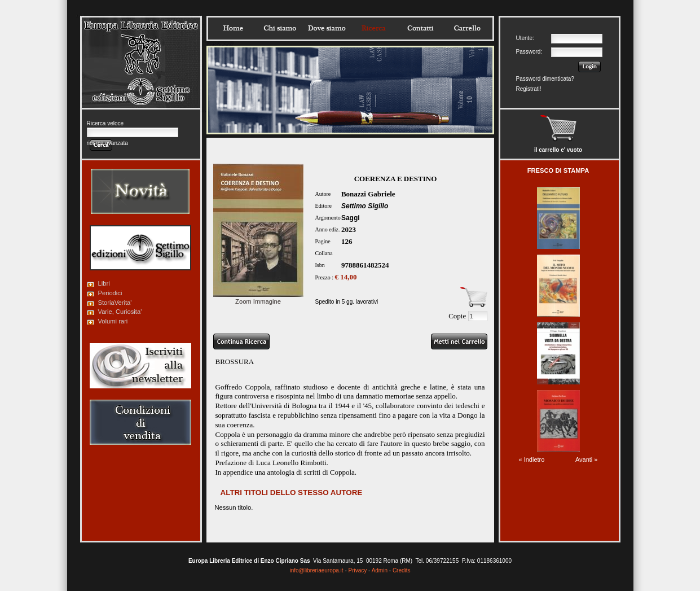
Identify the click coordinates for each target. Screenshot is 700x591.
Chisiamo (280, 28)
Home (233, 28)
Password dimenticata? (545, 79)
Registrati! (529, 89)
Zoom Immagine (258, 298)
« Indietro (532, 459)
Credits (402, 570)
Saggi (351, 218)
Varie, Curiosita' (120, 312)
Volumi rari (113, 321)
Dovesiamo (327, 28)
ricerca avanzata (107, 143)
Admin (380, 570)
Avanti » (587, 459)
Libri (104, 283)
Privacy (358, 570)
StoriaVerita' (115, 303)
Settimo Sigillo (365, 206)
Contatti (420, 28)
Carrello (467, 28)
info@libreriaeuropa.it (316, 570)
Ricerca (373, 28)
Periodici (110, 293)
